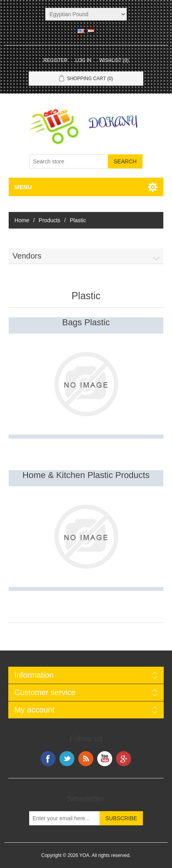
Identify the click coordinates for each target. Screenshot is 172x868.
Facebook (48, 759)
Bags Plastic (86, 322)
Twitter (67, 759)
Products (49, 220)
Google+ (124, 759)
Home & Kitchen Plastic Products (86, 475)
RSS (86, 759)
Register (55, 60)
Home (22, 220)
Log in (83, 60)
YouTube (105, 759)
